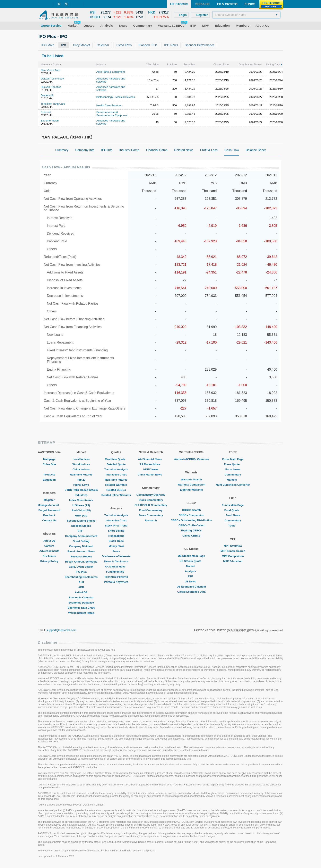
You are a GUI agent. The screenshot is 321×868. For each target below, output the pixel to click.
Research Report (81, 557)
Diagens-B (47, 95)
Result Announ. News (81, 551)
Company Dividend (81, 546)
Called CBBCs (191, 536)
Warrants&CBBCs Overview (191, 459)
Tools (233, 526)
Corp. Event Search (81, 567)
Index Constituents (81, 500)
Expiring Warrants (191, 490)
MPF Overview (233, 546)
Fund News (233, 515)
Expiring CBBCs (191, 530)
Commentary (233, 475)
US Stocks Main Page (191, 556)
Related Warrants (116, 485)
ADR (81, 587)
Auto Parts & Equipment (111, 72)
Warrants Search (192, 479)
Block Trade (116, 541)
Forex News (233, 469)
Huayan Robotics (51, 87)
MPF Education (233, 561)
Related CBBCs (116, 490)
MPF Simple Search (233, 551)
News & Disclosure (116, 561)
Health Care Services (109, 105)
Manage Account (49, 505)
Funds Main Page (233, 505)
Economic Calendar (81, 597)
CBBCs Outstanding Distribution (191, 520)
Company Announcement (81, 536)
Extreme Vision (50, 121)
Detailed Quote (116, 464)
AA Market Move (116, 567)
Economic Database (81, 603)
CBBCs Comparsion (191, 515)
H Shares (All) (81, 505)
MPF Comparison (233, 556)
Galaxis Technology (52, 79)
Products (49, 475)
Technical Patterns (116, 577)
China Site (49, 464)
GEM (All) (81, 516)
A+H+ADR (81, 592)
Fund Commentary (151, 510)
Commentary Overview (151, 495)
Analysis (191, 571)
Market (191, 566)
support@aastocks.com (62, 630)
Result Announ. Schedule (81, 562)
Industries (81, 495)
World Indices (81, 464)
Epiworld (46, 112)
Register (49, 500)
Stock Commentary (151, 500)
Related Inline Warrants (116, 495)
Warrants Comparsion (191, 485)
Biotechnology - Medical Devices (116, 97)
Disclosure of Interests (116, 556)
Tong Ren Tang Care (53, 104)
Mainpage (49, 459)
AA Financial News (151, 459)
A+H (81, 582)
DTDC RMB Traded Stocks (81, 490)
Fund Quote (233, 510)
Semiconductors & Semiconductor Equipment (112, 114)
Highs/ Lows (81, 485)
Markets (233, 480)
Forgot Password (49, 510)
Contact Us (49, 520)
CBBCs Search (191, 510)
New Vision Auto (50, 70)
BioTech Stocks (81, 526)
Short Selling (81, 541)
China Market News (151, 475)
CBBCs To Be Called (191, 525)
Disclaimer (49, 556)
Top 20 (81, 480)
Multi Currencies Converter (233, 485)
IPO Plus (81, 572)
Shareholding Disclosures (81, 577)
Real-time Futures (81, 475)
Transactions (116, 536)
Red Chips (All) (81, 510)
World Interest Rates (81, 613)
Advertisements (49, 551)
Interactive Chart (116, 475)
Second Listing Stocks (81, 521)
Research (151, 520)
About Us (49, 541)
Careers (49, 546)
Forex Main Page (233, 459)
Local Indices (81, 459)
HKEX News (151, 469)
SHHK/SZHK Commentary (151, 505)
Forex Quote (233, 464)
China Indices (81, 469)
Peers (116, 551)
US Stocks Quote (191, 561)
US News (191, 582)
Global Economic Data (191, 592)
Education (49, 480)
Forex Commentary (151, 515)
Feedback (49, 515)
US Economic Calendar (191, 587)
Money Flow (116, 546)
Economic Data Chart (81, 608)
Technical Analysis (116, 469)
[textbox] (246, 15)
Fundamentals (116, 572)
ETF (81, 531)
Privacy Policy (49, 561)
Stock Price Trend (116, 526)
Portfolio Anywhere (116, 582)
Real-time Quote (116, 459)
